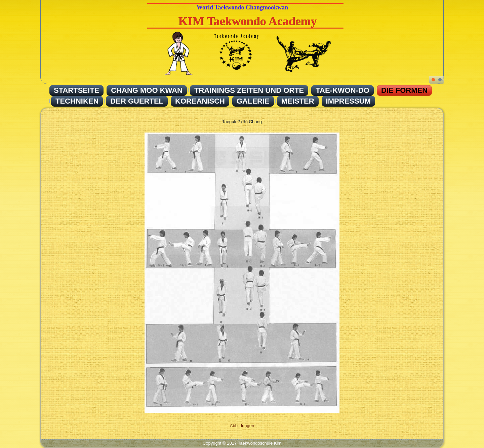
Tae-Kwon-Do (342, 90)
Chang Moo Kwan (147, 90)
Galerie (253, 101)
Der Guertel (137, 101)
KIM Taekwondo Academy (248, 21)
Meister (298, 101)
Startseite (76, 90)
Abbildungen (242, 426)
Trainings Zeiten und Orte (249, 90)
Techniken (77, 101)
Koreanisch (200, 101)
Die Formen (404, 90)
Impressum (348, 101)
